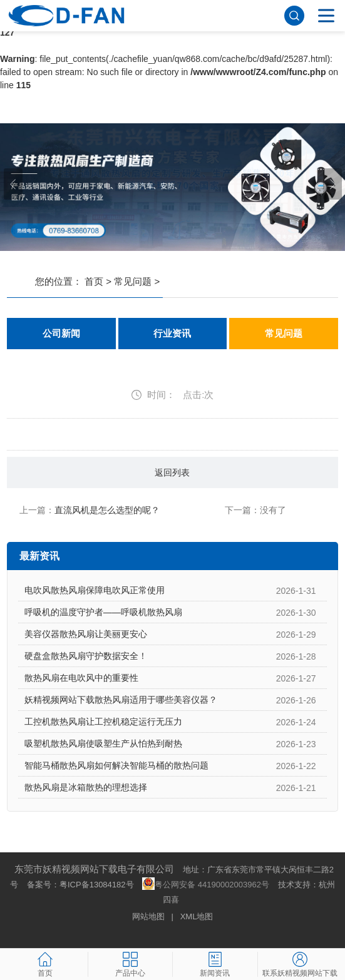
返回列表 (172, 472)
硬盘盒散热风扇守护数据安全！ (86, 656)
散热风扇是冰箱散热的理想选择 (86, 787)
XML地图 (197, 916)
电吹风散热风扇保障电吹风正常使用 (95, 590)
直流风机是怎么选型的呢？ (107, 510)
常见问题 (133, 281)
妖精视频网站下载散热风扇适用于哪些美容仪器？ (121, 700)
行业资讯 (172, 334)
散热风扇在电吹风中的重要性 (81, 678)
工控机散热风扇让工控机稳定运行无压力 (103, 722)
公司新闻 (61, 334)
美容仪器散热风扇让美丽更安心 (86, 634)
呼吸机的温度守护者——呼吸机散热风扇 (103, 612)
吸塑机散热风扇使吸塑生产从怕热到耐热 (103, 743)
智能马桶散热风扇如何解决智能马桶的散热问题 (116, 765)
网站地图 (148, 916)
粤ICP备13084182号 (97, 885)
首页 (94, 281)
